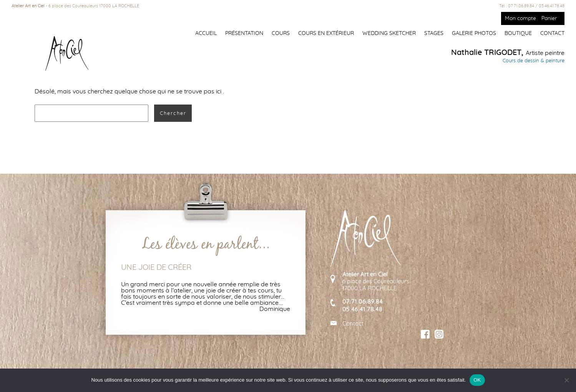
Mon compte (520, 18)
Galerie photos (474, 33)
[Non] (566, 380)
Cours (281, 33)
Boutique (518, 33)
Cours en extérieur (326, 33)
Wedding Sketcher (389, 33)
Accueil (206, 33)
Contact (552, 33)
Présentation (244, 33)
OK (477, 380)
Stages (434, 33)
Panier (549, 18)
